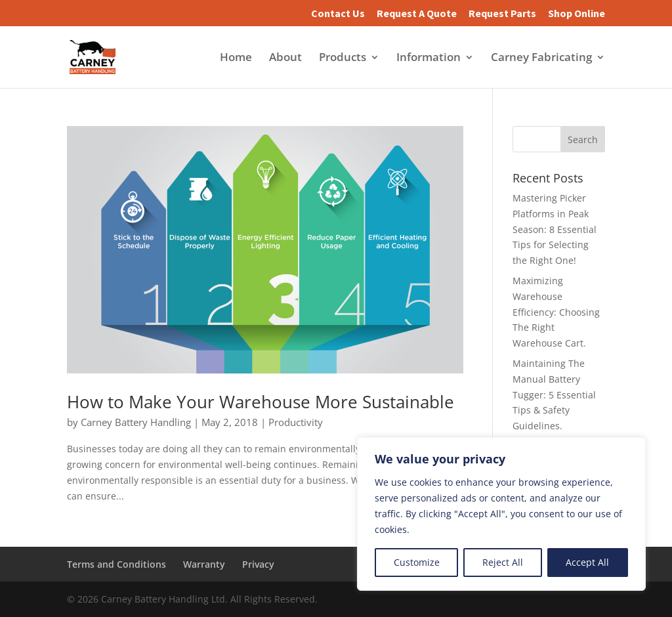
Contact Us (338, 14)
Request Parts (502, 14)
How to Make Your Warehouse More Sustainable (261, 402)
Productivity (296, 422)
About (285, 58)
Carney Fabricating (541, 58)
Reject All (503, 562)
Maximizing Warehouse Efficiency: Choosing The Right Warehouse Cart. (556, 312)
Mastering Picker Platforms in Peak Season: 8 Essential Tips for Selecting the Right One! (555, 229)
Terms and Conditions (116, 564)
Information (429, 58)
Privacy (258, 564)
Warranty (204, 564)
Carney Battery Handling (136, 422)
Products (343, 58)
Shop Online (577, 14)
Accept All (587, 562)
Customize (417, 562)
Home (236, 58)
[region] (501, 514)
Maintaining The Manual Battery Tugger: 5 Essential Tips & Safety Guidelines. (554, 394)
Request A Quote (417, 14)
